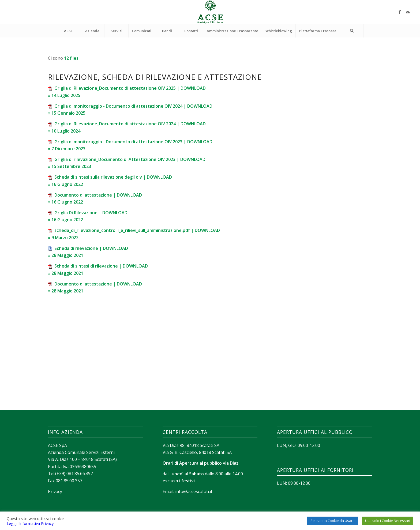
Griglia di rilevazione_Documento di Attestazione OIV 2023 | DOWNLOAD (130, 159)
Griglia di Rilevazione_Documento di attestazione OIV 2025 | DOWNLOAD (130, 88)
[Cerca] (352, 31)
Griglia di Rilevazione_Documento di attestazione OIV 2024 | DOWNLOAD (130, 124)
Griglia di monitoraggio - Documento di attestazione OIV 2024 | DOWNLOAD (133, 106)
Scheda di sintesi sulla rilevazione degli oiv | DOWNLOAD (113, 177)
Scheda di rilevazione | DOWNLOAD (91, 248)
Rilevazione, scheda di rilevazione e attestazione (155, 77)
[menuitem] (68, 31)
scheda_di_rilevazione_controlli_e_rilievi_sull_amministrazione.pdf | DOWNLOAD (137, 230)
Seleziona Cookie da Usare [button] (333, 521)
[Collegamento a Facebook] (400, 12)
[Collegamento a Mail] (408, 12)
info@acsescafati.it (194, 491)
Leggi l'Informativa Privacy (30, 523)
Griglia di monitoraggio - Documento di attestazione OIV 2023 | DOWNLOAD (133, 142)
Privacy (55, 491)
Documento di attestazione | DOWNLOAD (98, 195)
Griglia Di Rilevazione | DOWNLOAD (91, 213)
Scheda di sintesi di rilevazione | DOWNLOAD (101, 266)
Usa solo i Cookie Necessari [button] (388, 521)
